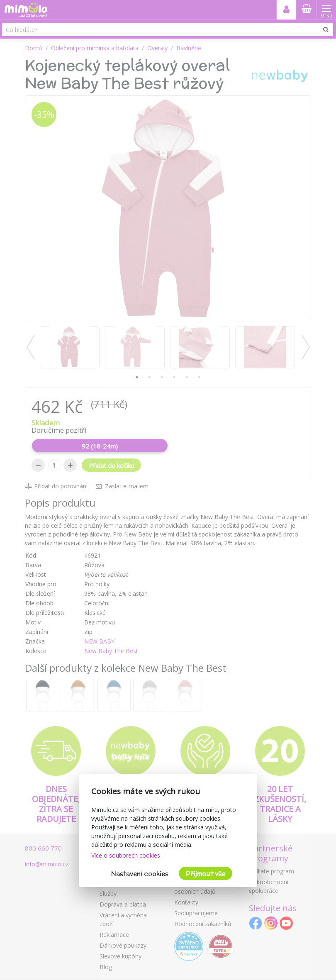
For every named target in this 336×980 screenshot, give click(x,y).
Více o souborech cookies (126, 855)
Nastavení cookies (140, 874)
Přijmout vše (206, 874)
